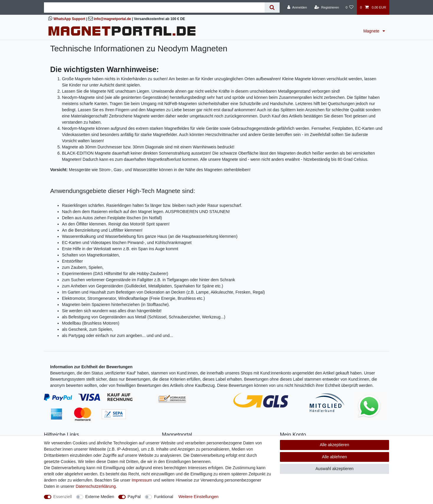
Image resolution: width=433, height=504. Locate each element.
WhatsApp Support (69, 19)
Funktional (164, 497)
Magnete (372, 31)
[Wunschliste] (349, 7)
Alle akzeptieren (334, 445)
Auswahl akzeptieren (334, 469)
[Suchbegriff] (154, 8)
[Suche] (272, 8)
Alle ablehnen (335, 457)
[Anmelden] (297, 7)
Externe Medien (100, 497)
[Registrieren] (327, 7)
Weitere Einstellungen (199, 497)
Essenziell (63, 497)
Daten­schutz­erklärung (96, 486)
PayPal (134, 497)
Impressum (142, 480)
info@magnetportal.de (112, 19)
